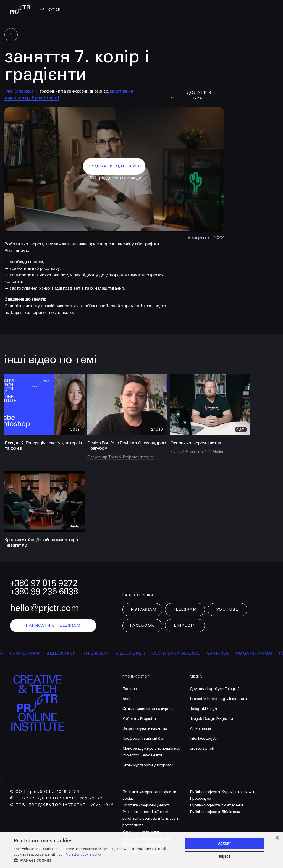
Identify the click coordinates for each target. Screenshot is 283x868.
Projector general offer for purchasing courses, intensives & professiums (151, 818)
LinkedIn (185, 626)
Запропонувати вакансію (145, 729)
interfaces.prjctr (204, 739)
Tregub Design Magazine (211, 719)
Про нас (130, 689)
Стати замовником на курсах (148, 709)
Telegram (185, 609)
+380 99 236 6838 (44, 592)
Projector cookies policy (143, 845)
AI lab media (201, 729)
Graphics (229, 653)
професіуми (36, 653)
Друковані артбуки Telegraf (214, 689)
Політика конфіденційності (146, 805)
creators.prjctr (202, 748)
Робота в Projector (139, 719)
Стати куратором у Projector (148, 765)
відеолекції (141, 653)
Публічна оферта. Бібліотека (215, 812)
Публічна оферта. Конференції (217, 805)
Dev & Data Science (187, 653)
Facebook (142, 626)
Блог (127, 699)
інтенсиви (107, 653)
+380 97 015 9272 (44, 583)
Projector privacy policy (143, 852)
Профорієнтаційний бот (144, 739)
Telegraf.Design (203, 709)
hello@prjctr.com (44, 608)
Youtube (227, 609)
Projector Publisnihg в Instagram (218, 699)
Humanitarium (265, 653)
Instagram (143, 609)
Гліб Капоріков (19, 91)
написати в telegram (53, 626)
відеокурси (72, 653)
